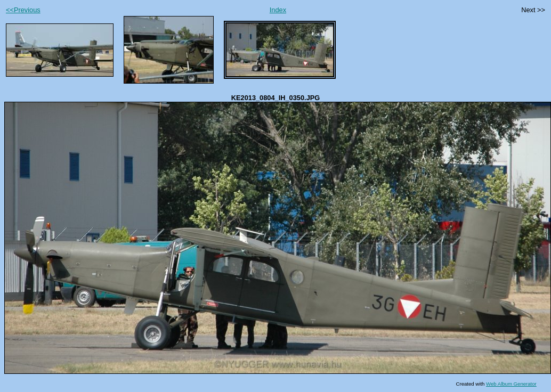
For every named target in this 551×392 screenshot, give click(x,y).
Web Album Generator (511, 384)
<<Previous (23, 10)
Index (278, 10)
